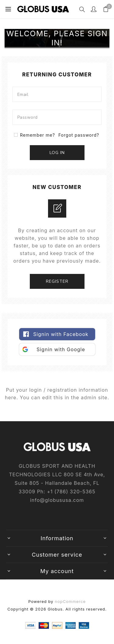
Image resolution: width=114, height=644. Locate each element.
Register (57, 281)
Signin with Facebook (61, 334)
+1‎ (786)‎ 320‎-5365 (71, 492)
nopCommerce (70, 601)
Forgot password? (79, 135)
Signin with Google (61, 349)
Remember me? (38, 135)
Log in (57, 153)
